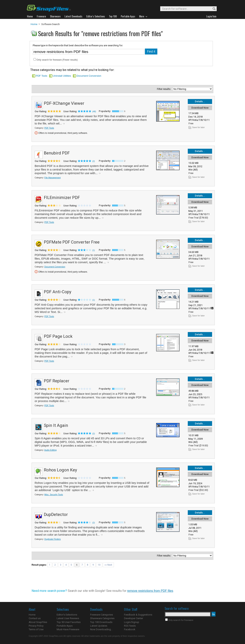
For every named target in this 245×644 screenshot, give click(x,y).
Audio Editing (50, 450)
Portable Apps (65, 626)
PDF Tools (42, 76)
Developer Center (134, 618)
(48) (94, 111)
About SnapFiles (38, 622)
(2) (94, 161)
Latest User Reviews (68, 618)
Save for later (198, 127)
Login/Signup (132, 622)
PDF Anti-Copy (58, 292)
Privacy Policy (36, 626)
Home (34, 24)
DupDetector (56, 514)
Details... (200, 101)
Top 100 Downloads (101, 622)
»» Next (108, 565)
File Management (53, 178)
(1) (94, 250)
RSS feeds (130, 626)
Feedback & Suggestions (138, 615)
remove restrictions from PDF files (150, 591)
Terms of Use (36, 629)
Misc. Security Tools (54, 495)
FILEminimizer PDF (62, 198)
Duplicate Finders (53, 539)
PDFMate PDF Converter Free (72, 242)
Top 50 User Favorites (69, 622)
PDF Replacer (57, 381)
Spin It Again (56, 425)
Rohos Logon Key (60, 470)
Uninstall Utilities (62, 76)
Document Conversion (89, 76)
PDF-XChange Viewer (64, 103)
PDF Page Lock (58, 336)
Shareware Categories (102, 618)
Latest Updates (99, 626)
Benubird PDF (57, 153)
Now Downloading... (101, 629)
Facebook (130, 629)
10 (99, 565)
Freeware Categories (102, 615)
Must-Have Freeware (68, 629)
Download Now (200, 108)
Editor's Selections (67, 615)
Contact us (35, 618)
